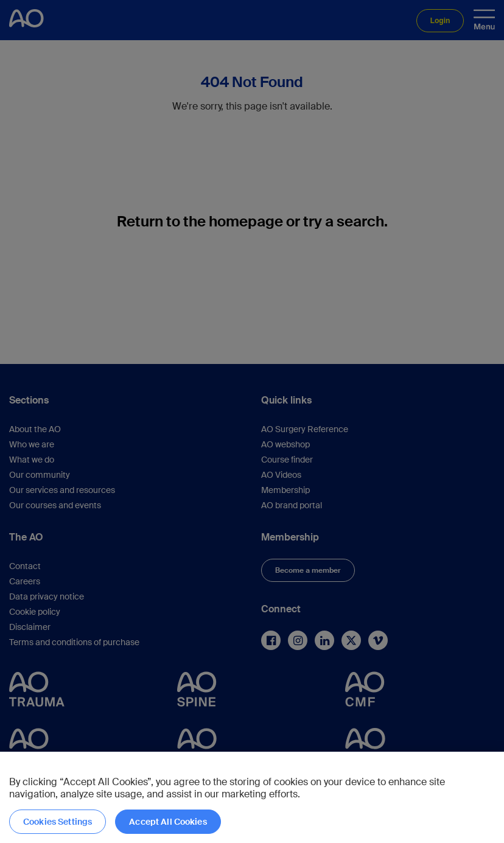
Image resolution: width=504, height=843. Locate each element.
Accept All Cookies (168, 822)
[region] (252, 797)
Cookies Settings (58, 822)
